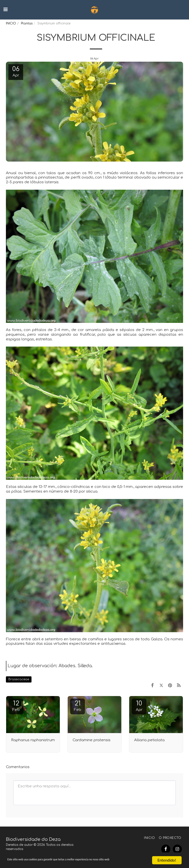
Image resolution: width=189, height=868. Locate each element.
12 (16, 706)
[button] (5, 9)
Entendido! (167, 856)
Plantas (27, 23)
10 (139, 706)
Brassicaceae (19, 679)
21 (78, 706)
